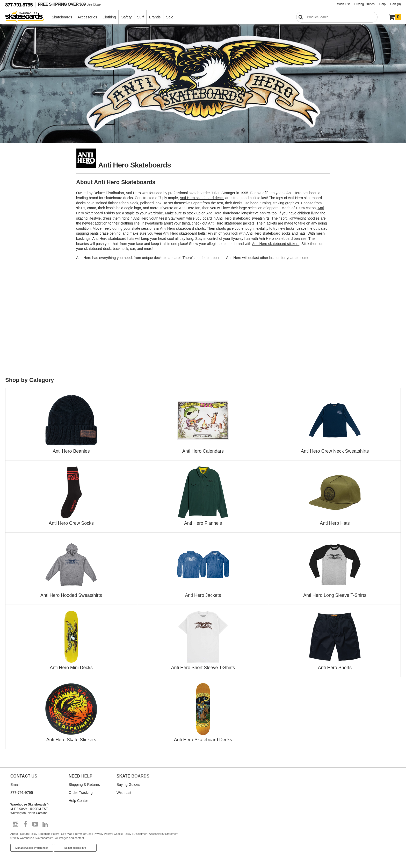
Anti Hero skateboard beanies (282, 239)
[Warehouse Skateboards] (27, 17)
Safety (127, 17)
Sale (170, 17)
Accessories (88, 17)
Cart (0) (396, 4)
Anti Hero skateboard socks (268, 233)
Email (15, 783)
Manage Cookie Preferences (32, 846)
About (14, 832)
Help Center (78, 799)
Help (383, 4)
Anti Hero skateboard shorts (183, 228)
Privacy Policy (103, 832)
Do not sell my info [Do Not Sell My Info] (75, 846)
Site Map (67, 832)
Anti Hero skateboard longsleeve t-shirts (238, 213)
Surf (141, 17)
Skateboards (62, 17)
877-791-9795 (19, 5)
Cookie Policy (123, 832)
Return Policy (29, 832)
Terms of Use (83, 832)
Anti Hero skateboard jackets (231, 223)
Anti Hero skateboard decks (202, 198)
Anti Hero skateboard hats (113, 239)
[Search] (337, 17)
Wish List (343, 4)
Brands (155, 17)
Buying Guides (365, 4)
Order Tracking (81, 791)
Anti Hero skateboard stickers (276, 244)
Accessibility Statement (164, 832)
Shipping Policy (49, 832)
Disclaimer (140, 832)
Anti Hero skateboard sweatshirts (243, 218)
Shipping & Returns (84, 783)
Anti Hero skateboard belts (184, 233)
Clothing (109, 17)
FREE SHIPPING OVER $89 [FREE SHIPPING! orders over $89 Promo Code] (69, 4)
